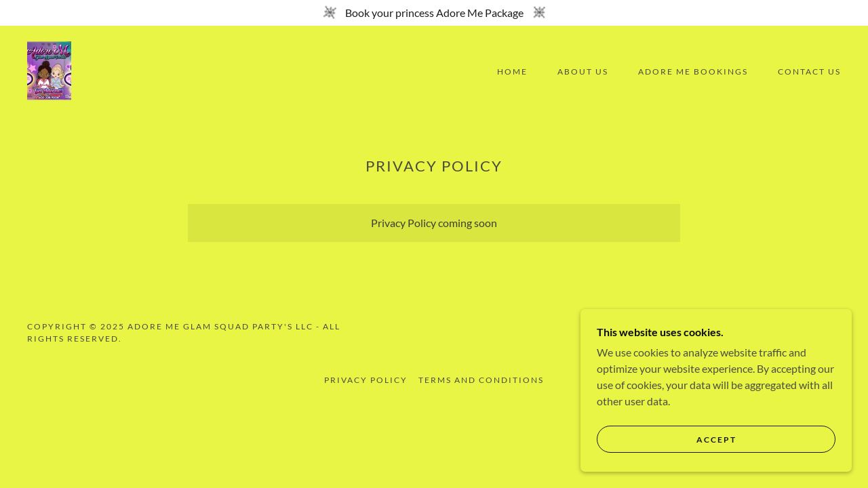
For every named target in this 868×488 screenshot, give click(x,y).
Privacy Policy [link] (366, 380)
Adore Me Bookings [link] (693, 72)
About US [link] (583, 72)
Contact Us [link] (809, 72)
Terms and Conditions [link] (481, 380)
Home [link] (512, 72)
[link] (49, 70)
